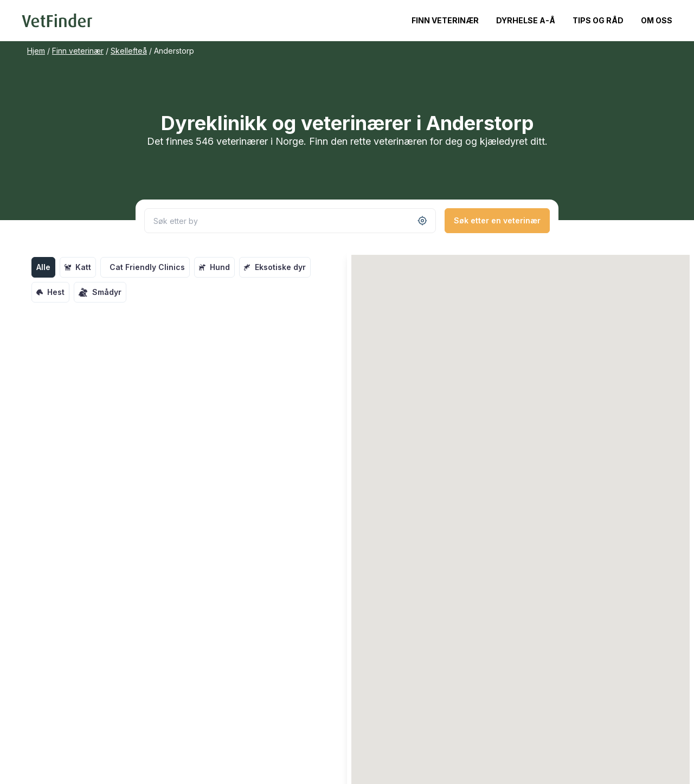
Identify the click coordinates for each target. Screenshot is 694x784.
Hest (50, 292)
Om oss (657, 20)
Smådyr (100, 292)
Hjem (36, 51)
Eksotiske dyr (275, 267)
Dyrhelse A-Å (526, 20)
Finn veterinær (445, 20)
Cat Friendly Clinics (147, 267)
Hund (214, 267)
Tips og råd (598, 20)
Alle (43, 267)
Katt (78, 267)
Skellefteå (129, 51)
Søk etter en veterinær (497, 220)
